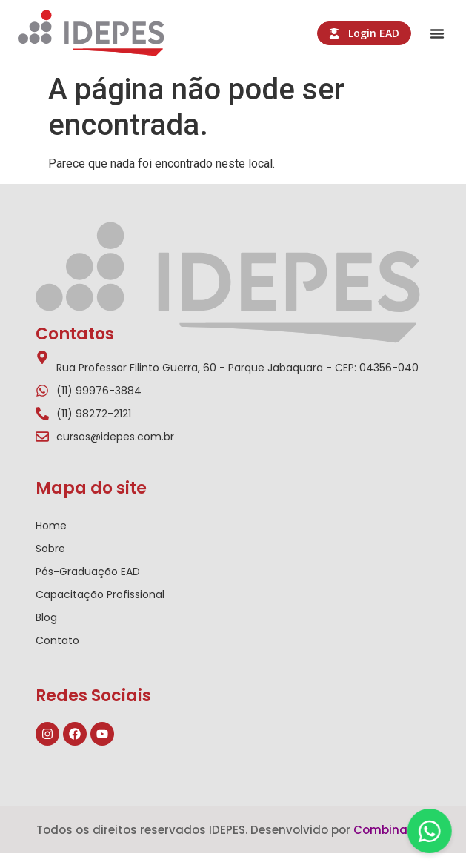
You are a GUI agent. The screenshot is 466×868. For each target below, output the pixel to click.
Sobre (50, 549)
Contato (57, 640)
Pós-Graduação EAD (88, 572)
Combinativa (392, 830)
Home (51, 526)
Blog (46, 617)
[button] (437, 33)
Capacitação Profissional (100, 594)
